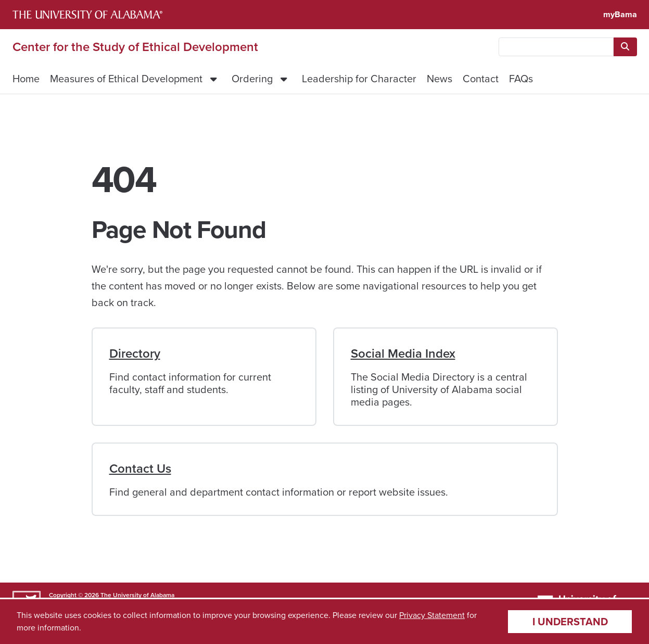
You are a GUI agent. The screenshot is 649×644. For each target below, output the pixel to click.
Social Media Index (403, 353)
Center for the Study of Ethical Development (135, 47)
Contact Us (140, 469)
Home (26, 79)
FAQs (521, 79)
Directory (135, 353)
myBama (620, 14)
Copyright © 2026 (74, 595)
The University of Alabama (137, 595)
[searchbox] (556, 47)
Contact (481, 79)
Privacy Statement (432, 615)
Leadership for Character (359, 79)
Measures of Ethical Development (126, 79)
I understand (570, 622)
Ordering (252, 79)
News (440, 79)
